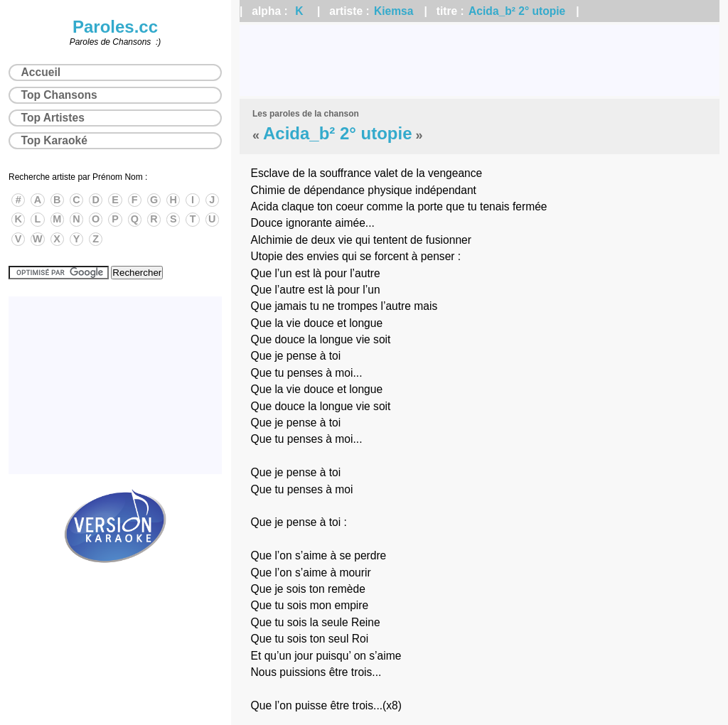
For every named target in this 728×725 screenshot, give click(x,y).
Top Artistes (53, 118)
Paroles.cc (115, 27)
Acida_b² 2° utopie (517, 11)
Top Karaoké (54, 140)
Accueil (41, 72)
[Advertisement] (480, 60)
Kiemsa (394, 11)
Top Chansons (59, 95)
